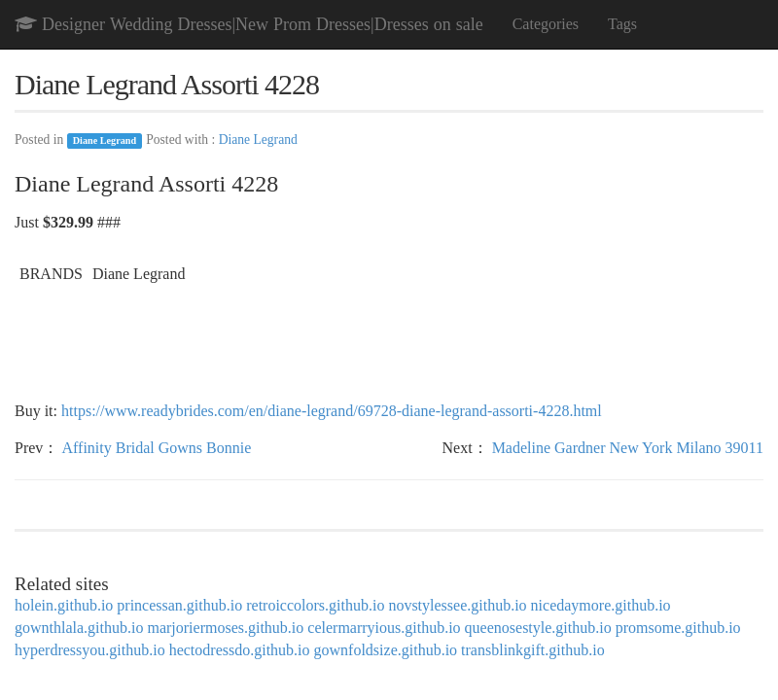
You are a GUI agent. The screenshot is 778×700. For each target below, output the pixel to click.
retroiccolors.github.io (315, 605)
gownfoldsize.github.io (386, 650)
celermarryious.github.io (384, 628)
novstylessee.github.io (457, 605)
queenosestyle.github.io (538, 628)
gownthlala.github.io (79, 628)
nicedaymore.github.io (601, 605)
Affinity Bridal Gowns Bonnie (156, 448)
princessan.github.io (179, 605)
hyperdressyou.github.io (90, 650)
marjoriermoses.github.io (225, 628)
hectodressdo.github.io (240, 650)
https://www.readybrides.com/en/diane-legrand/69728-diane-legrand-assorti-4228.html (332, 411)
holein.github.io (64, 605)
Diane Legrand (105, 140)
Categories (546, 24)
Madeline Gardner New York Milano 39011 (628, 448)
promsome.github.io (678, 628)
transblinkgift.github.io (533, 650)
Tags (622, 24)
